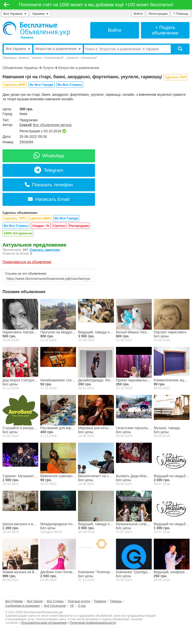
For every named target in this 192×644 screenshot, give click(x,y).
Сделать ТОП (175, 77)
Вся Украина (15, 14)
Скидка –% (41, 226)
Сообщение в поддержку (22, 606)
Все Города (35, 601)
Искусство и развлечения (79, 68)
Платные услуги (79, 601)
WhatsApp (49, 156)
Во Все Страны (70, 85)
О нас (82, 606)
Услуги (48, 68)
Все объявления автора (52, 125)
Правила (100, 601)
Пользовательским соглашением (44, 623)
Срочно (59, 226)
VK (72, 606)
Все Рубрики (14, 601)
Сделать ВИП (14, 85)
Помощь (116, 601)
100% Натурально (18, 233)
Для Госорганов (55, 606)
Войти (138, 14)
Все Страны (55, 601)
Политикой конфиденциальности (93, 623)
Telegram (49, 170)
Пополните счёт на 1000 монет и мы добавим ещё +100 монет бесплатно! (96, 5)
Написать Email (49, 199)
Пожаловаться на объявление (27, 262)
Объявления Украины (20, 68)
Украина (40, 14)
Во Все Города (41, 85)
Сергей (26, 125)
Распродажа (79, 226)
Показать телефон (49, 185)
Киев (23, 114)
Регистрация (158, 14)
